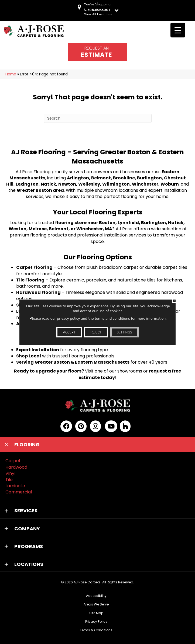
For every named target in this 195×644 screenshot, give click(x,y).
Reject (96, 332)
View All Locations (98, 14)
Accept (69, 332)
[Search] (98, 118)
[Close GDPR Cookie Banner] (176, 299)
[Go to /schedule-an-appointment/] (98, 52)
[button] (97, 445)
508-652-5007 (99, 10)
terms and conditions (112, 318)
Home (11, 74)
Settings (124, 332)
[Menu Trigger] (178, 30)
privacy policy (68, 318)
